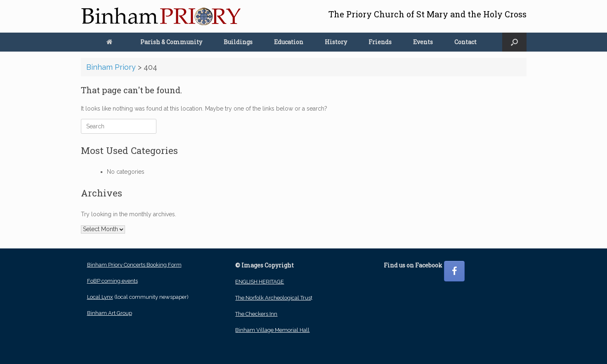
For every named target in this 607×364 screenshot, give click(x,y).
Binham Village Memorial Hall (272, 330)
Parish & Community (171, 42)
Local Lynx (100, 297)
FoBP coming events (112, 281)
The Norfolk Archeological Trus (273, 298)
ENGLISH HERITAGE (260, 282)
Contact (465, 42)
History (336, 42)
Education (289, 42)
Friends (380, 42)
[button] (514, 42)
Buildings (238, 42)
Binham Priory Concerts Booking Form (134, 265)
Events (423, 42)
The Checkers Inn (256, 314)
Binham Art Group (110, 313)
